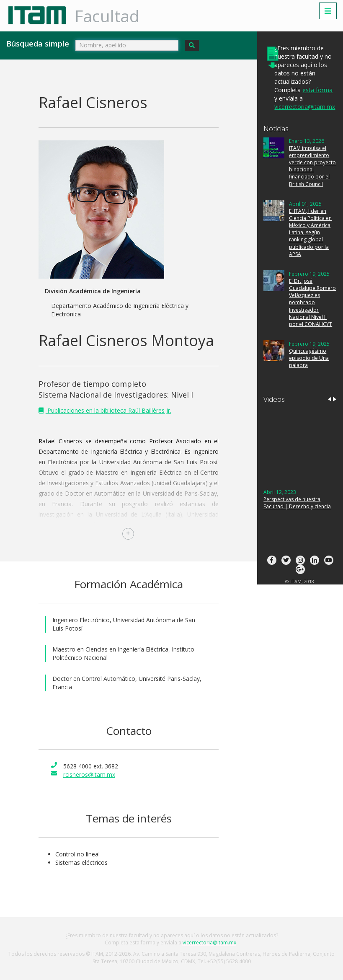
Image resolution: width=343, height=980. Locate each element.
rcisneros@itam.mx (89, 774)
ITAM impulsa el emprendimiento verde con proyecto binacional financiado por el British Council (312, 166)
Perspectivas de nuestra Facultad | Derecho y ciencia (297, 503)
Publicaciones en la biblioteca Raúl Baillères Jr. (108, 410)
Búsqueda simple (38, 44)
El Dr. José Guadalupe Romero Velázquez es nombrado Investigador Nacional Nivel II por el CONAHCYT (312, 303)
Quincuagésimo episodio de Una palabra (309, 358)
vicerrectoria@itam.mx (305, 107)
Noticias (276, 128)
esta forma (317, 90)
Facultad (107, 16)
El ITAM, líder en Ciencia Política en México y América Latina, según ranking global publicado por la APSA (310, 233)
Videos (274, 399)
